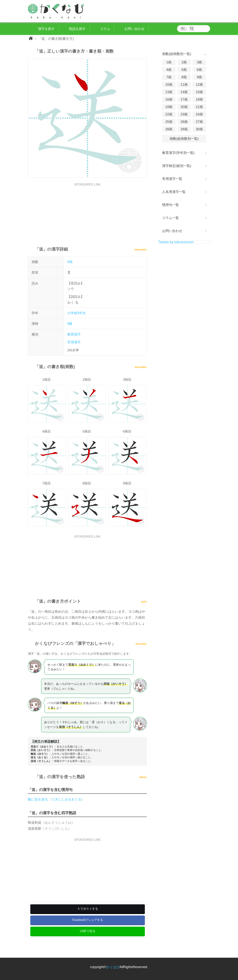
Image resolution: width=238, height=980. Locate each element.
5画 (184, 70)
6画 (199, 70)
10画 (169, 85)
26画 (184, 122)
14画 (184, 92)
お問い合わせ (172, 231)
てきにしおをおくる (66, 799)
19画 (169, 107)
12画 (199, 85)
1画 (169, 62)
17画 (184, 99)
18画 (199, 99)
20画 (184, 107)
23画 (184, 114)
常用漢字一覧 (172, 179)
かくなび (113, 967)
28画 (169, 129)
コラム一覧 (171, 218)
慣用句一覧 (171, 205)
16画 (169, 99)
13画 (169, 92)
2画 (184, 62)
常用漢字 (74, 342)
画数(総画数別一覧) (184, 139)
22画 (169, 114)
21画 (199, 107)
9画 (70, 262)
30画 (199, 129)
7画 (169, 77)
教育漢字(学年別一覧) (178, 153)
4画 (169, 70)
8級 (70, 324)
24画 (199, 114)
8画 (184, 77)
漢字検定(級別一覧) (177, 166)
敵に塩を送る (38, 799)
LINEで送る (88, 931)
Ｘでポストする (88, 909)
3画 (199, 62)
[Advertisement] (87, 212)
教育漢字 (74, 334)
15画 (199, 92)
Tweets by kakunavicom (176, 242)
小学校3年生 (77, 313)
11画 (184, 85)
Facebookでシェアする (88, 920)
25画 (169, 122)
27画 (199, 122)
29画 (184, 129)
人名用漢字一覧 (174, 192)
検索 (206, 29)
